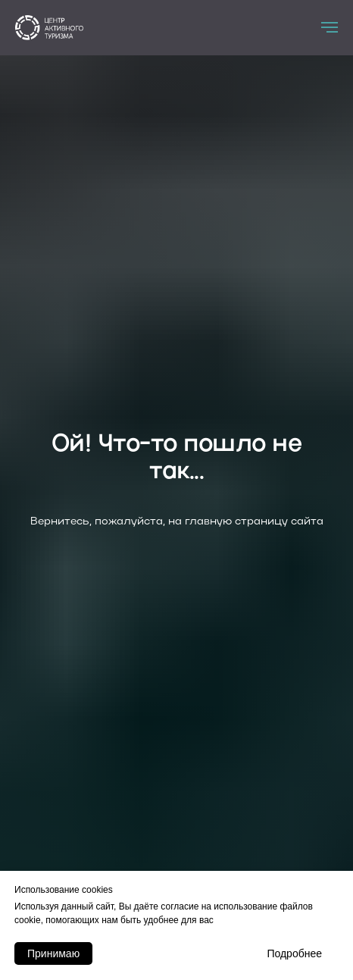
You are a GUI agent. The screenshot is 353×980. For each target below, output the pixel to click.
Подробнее (294, 953)
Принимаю (53, 953)
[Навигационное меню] (330, 27)
